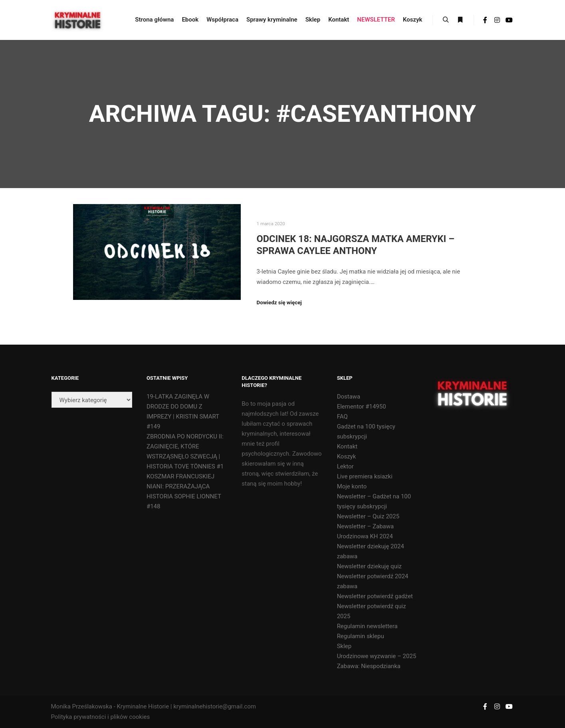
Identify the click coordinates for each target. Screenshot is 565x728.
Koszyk (347, 456)
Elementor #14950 (362, 407)
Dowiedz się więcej (279, 303)
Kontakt (347, 446)
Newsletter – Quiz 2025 (368, 516)
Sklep (344, 646)
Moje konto (352, 486)
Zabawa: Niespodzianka (369, 666)
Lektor (345, 466)
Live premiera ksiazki (365, 476)
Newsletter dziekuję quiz (369, 566)
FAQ (342, 417)
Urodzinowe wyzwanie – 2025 (377, 656)
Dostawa (349, 397)
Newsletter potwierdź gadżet (375, 596)
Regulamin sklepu (361, 636)
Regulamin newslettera (367, 626)
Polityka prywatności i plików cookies (101, 717)
